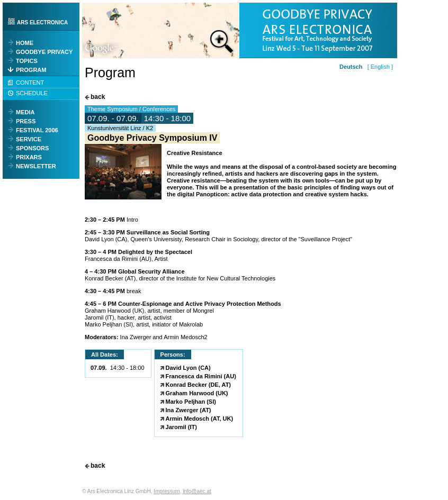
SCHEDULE (32, 93)
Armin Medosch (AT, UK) (200, 419)
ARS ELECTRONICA (42, 22)
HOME (25, 43)
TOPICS (27, 61)
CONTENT (30, 83)
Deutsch (351, 67)
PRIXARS (29, 157)
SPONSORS (32, 148)
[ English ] (378, 67)
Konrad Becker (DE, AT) (198, 385)
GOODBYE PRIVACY (44, 52)
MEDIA (25, 112)
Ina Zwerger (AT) (189, 410)
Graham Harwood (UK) (197, 393)
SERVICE (29, 139)
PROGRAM (31, 70)
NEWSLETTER (36, 166)
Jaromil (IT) (181, 427)
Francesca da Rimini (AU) (201, 376)
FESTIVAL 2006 (37, 130)
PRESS (26, 121)
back (98, 97)
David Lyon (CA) (188, 368)
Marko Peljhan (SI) (191, 402)
